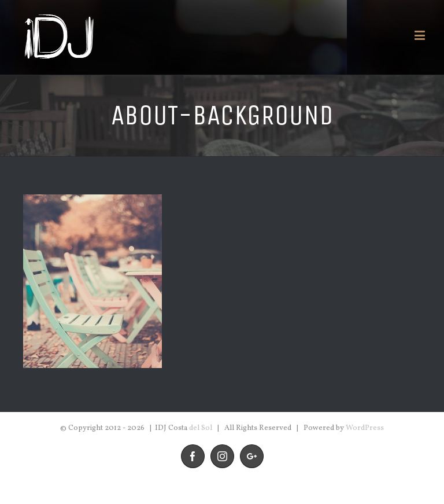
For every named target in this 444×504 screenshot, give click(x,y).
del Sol (201, 428)
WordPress (365, 428)
